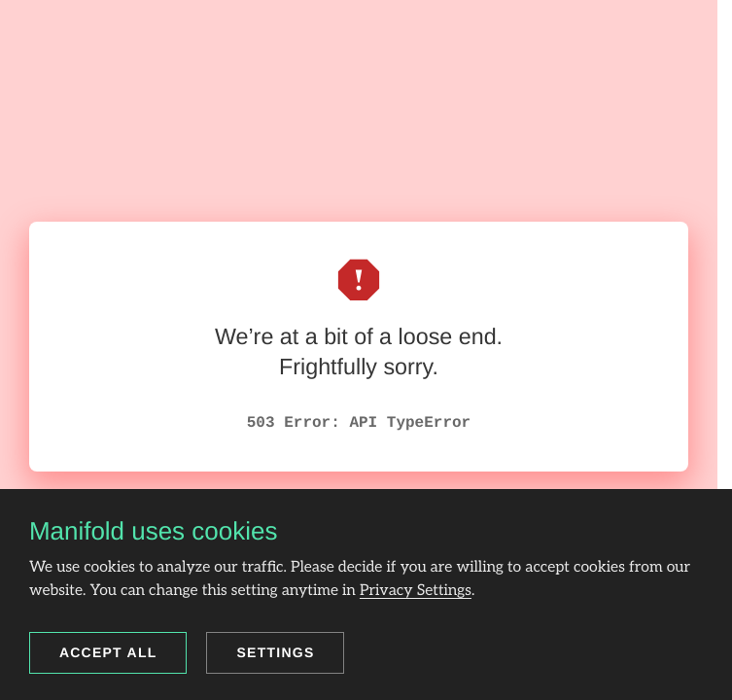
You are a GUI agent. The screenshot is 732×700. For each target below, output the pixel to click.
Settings (275, 652)
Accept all (108, 652)
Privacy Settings (416, 591)
